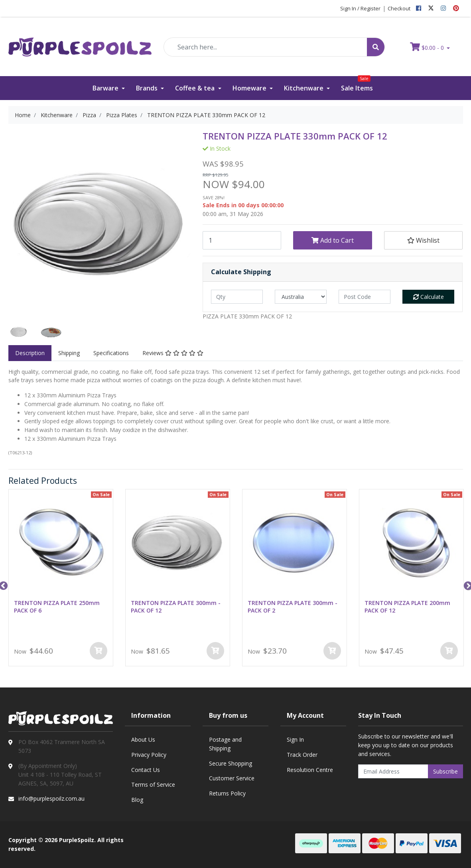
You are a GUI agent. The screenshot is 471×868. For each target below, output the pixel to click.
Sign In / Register (360, 8)
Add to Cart (333, 240)
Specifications (111, 353)
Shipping (69, 353)
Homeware (250, 88)
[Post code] (365, 297)
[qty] (237, 297)
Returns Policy (227, 793)
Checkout (399, 8)
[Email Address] (393, 771)
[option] (19, 332)
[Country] (301, 297)
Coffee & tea (196, 88)
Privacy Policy (149, 755)
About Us (143, 739)
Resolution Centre (310, 770)
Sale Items (357, 84)
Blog (137, 800)
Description (30, 353)
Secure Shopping (231, 763)
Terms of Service (153, 785)
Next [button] (467, 585)
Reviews (173, 353)
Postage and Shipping (225, 744)
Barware (106, 88)
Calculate (429, 297)
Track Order (302, 755)
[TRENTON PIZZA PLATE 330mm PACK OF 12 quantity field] (242, 240)
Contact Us (146, 770)
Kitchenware (304, 88)
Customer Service (232, 778)
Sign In (295, 739)
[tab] (30, 353)
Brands (148, 88)
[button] (423, 240)
